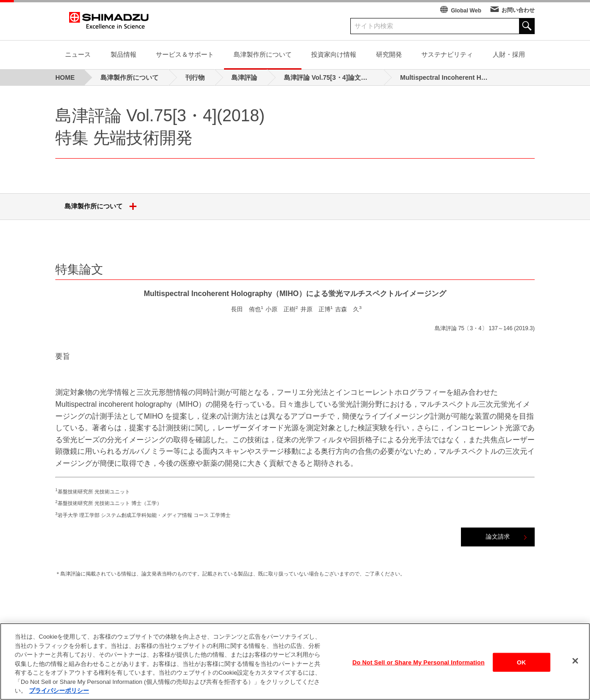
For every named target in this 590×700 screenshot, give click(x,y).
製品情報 (124, 54)
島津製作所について (263, 54)
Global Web (466, 11)
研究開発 (389, 54)
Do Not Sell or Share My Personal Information (419, 669)
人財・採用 (509, 54)
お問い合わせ (518, 10)
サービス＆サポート (185, 54)
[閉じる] (575, 668)
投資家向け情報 (334, 54)
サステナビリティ (447, 54)
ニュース (78, 54)
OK (521, 669)
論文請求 (498, 537)
